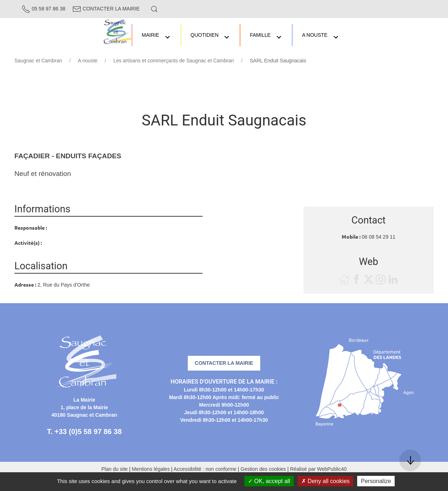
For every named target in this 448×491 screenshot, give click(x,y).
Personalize (376, 481)
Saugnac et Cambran (38, 61)
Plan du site (114, 469)
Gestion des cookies (263, 469)
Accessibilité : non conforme (205, 469)
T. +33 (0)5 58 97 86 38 (84, 432)
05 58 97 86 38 (43, 9)
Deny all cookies (325, 481)
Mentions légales (151, 469)
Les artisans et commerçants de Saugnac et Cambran (174, 61)
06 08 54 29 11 (379, 237)
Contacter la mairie (224, 363)
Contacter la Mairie (106, 9)
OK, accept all (269, 481)
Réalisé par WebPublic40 (318, 469)
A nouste (88, 61)
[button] (154, 9)
